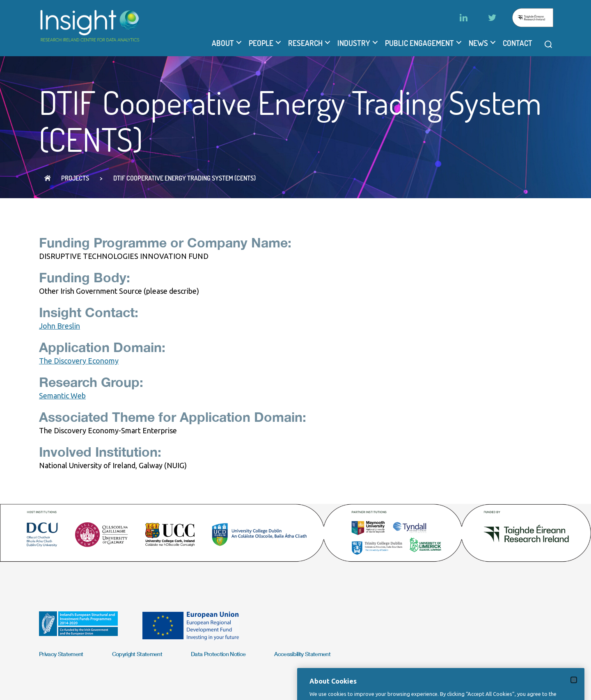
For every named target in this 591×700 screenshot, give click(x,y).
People (261, 43)
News (478, 43)
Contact (518, 43)
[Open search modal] (548, 44)
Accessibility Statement (302, 654)
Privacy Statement (61, 654)
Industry (354, 43)
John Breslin (60, 326)
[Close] (574, 686)
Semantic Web (62, 396)
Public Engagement (419, 43)
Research (305, 43)
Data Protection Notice (218, 654)
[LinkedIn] (463, 18)
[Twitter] (492, 18)
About (223, 43)
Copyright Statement (137, 654)
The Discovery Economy (79, 361)
